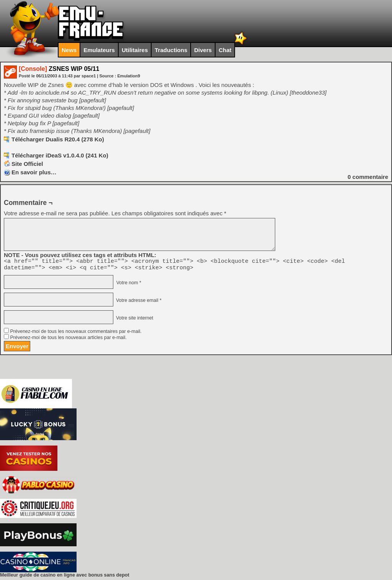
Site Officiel (27, 164)
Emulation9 (129, 76)
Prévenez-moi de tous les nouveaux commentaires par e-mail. (76, 334)
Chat (225, 50)
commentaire (368, 177)
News (69, 50)
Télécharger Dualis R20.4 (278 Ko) (58, 139)
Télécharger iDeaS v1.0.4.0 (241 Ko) (60, 155)
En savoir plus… (34, 172)
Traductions (171, 50)
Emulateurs (99, 50)
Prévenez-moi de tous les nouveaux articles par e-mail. (68, 340)
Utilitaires (135, 50)
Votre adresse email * (138, 303)
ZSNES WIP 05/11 (59, 69)
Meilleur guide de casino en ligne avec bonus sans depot (65, 577)
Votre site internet (134, 320)
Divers (203, 50)
